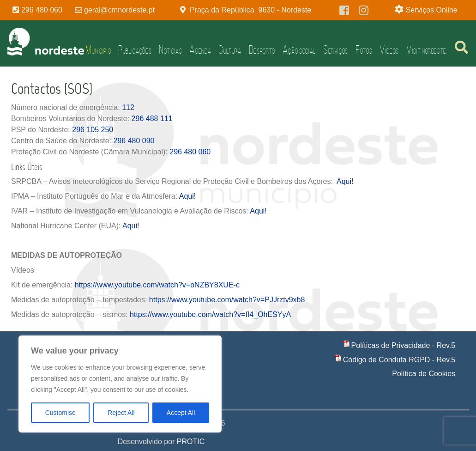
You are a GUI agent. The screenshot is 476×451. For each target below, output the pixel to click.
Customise (60, 413)
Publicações (135, 50)
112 (128, 107)
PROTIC (191, 442)
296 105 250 (93, 130)
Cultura (230, 50)
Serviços (336, 50)
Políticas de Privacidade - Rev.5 (404, 345)
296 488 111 (152, 119)
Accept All (181, 413)
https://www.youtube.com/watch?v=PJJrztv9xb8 (227, 300)
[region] (120, 384)
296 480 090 (134, 141)
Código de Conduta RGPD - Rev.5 (399, 360)
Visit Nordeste (426, 50)
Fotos (364, 50)
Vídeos (389, 50)
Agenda (200, 50)
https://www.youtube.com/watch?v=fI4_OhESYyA (210, 314)
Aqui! (344, 181)
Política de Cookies (424, 374)
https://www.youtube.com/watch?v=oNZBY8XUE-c (157, 285)
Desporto (262, 50)
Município (98, 50)
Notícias (170, 50)
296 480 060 (190, 152)
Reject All (121, 413)
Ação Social (299, 50)
